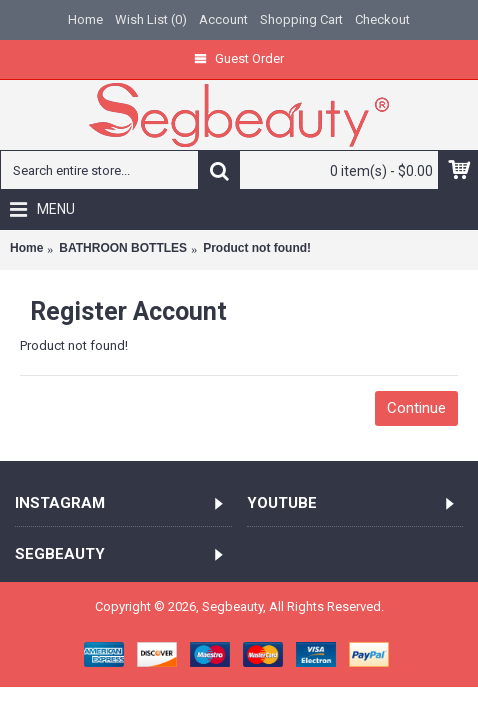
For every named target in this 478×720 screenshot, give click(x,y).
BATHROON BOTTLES (123, 248)
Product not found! (257, 248)
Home (26, 248)
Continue (416, 408)
